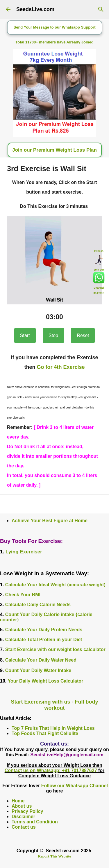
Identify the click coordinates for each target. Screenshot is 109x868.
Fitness (99, 251)
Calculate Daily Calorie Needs (38, 605)
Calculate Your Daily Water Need (41, 660)
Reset (83, 335)
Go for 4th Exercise (61, 367)
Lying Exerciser (24, 552)
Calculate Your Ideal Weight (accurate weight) (55, 585)
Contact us (24, 827)
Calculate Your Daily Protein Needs (44, 630)
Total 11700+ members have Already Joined (54, 42)
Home (18, 801)
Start (25, 335)
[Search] (101, 9)
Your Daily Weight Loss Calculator (45, 681)
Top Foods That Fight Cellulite (45, 733)
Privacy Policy (27, 811)
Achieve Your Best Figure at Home (50, 521)
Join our (99, 269)
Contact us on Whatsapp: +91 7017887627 (51, 770)
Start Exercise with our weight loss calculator (55, 649)
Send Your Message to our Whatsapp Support (55, 27)
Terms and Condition (35, 822)
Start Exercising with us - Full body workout (54, 705)
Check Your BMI (23, 595)
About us (22, 806)
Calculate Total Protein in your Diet (44, 640)
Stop (53, 335)
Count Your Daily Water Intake (38, 670)
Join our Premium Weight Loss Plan (54, 150)
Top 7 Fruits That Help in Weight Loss (53, 728)
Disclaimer (23, 817)
